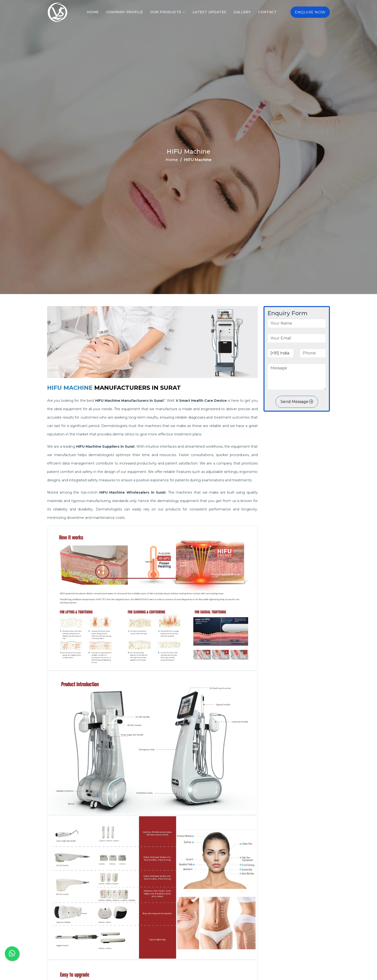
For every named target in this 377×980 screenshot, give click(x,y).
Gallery (242, 12)
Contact (267, 12)
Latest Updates (210, 12)
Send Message (297, 402)
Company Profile (125, 12)
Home (93, 12)
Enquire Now (310, 12)
